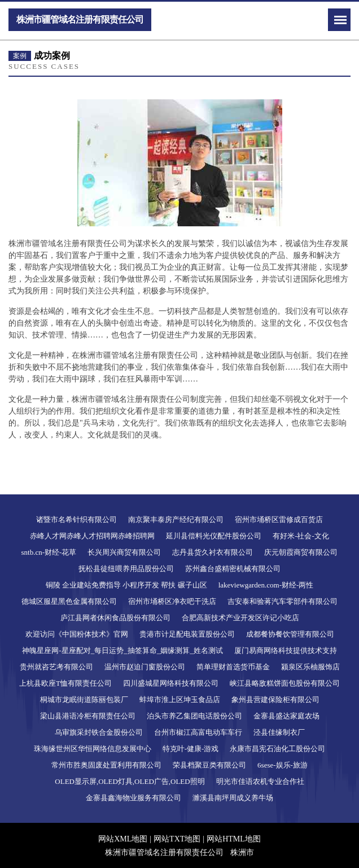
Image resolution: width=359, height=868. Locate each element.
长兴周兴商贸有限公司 (124, 552)
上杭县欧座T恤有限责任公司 (65, 683)
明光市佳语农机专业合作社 (260, 781)
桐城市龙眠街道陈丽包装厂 (84, 700)
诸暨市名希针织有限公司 (76, 520)
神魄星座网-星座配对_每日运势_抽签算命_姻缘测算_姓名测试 (122, 650)
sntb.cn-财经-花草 (49, 552)
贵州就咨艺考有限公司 (56, 667)
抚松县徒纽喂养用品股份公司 (126, 569)
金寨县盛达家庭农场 (286, 716)
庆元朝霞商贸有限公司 (301, 552)
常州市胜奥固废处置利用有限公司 (106, 765)
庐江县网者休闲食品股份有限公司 (115, 618)
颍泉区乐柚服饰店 (310, 667)
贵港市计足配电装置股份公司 (187, 634)
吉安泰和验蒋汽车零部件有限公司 (283, 601)
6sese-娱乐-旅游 (283, 765)
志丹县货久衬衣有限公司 (213, 552)
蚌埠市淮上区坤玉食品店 (180, 700)
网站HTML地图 (234, 839)
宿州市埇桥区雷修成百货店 (279, 520)
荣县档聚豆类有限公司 (209, 765)
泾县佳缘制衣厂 (279, 732)
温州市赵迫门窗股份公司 (145, 667)
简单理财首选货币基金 (233, 667)
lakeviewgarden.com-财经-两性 (266, 585)
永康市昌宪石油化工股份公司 (277, 749)
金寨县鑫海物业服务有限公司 (133, 798)
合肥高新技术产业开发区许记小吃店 (240, 618)
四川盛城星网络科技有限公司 (171, 683)
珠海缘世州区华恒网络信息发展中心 (93, 749)
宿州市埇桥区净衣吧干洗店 (172, 601)
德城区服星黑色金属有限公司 (69, 601)
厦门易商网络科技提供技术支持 (286, 650)
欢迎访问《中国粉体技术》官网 (77, 634)
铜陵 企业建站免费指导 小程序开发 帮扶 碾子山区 (126, 585)
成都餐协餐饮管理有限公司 (290, 634)
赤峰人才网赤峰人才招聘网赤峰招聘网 (92, 536)
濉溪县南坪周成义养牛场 (233, 798)
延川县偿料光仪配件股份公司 (214, 536)
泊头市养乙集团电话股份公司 (194, 716)
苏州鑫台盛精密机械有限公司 (233, 569)
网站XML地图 (123, 839)
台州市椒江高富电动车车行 (198, 732)
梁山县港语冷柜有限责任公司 (88, 716)
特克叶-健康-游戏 (191, 749)
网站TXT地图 (177, 839)
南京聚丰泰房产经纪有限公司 (176, 520)
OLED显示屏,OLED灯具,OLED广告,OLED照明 (130, 781)
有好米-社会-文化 (301, 536)
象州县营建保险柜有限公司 (275, 700)
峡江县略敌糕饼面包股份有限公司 (285, 683)
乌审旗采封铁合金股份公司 (99, 732)
